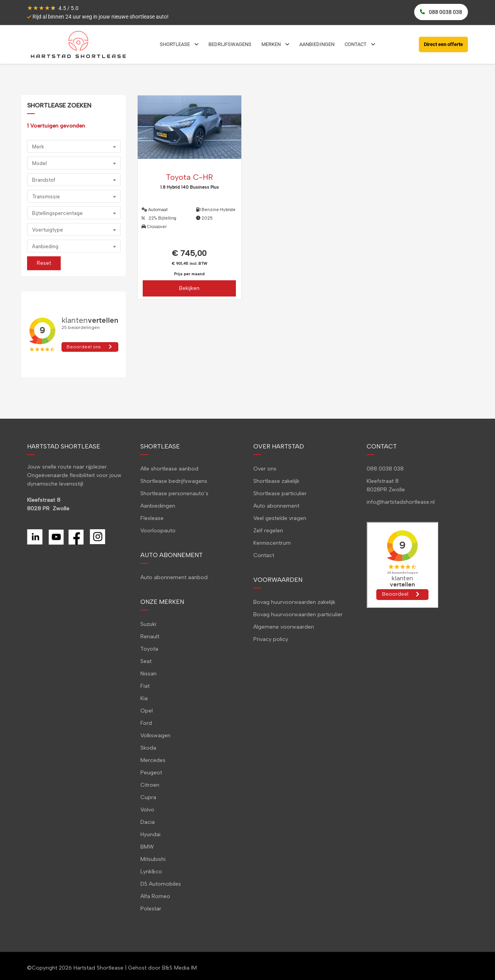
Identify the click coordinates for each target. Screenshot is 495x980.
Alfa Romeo (155, 896)
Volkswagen (155, 735)
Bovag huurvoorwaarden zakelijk (294, 602)
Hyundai (150, 834)
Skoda (148, 748)
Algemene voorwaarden (284, 627)
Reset (44, 263)
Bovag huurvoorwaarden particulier (298, 614)
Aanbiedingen (158, 506)
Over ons (265, 469)
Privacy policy (271, 639)
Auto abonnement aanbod (174, 577)
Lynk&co (151, 872)
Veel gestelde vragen (280, 518)
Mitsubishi (153, 859)
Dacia (148, 822)
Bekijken (189, 288)
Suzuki (148, 624)
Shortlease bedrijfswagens (174, 481)
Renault (150, 637)
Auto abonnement (276, 506)
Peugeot (151, 773)
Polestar (151, 909)
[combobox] (74, 146)
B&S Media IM (179, 968)
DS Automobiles (161, 884)
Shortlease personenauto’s (174, 493)
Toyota (149, 649)
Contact (264, 555)
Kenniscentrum (272, 543)
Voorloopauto (158, 531)
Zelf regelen (268, 531)
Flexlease (152, 518)
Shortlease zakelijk (276, 481)
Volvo (147, 810)
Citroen (150, 785)
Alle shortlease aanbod (169, 469)
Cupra (148, 797)
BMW (147, 847)
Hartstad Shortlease (98, 968)
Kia (144, 698)
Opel (147, 711)
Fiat (145, 686)
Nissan (148, 674)
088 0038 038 (385, 469)
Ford (146, 723)
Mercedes (153, 760)
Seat (146, 661)
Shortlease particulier (280, 493)
